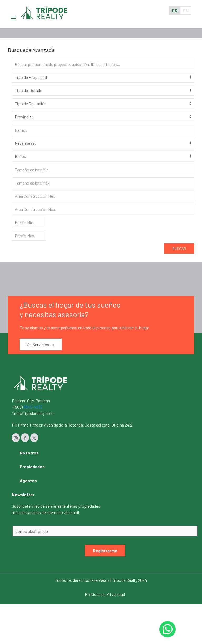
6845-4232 (33, 407)
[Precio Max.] (29, 235)
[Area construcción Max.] (103, 209)
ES (175, 10)
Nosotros (29, 453)
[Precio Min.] (29, 222)
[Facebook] (25, 438)
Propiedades (32, 466)
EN (186, 10)
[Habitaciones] (103, 143)
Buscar (179, 248)
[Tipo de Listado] (103, 90)
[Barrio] (103, 130)
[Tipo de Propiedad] (103, 77)
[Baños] (103, 156)
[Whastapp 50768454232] (168, 629)
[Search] (103, 64)
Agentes (28, 480)
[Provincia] (103, 117)
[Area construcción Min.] (103, 196)
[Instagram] (16, 438)
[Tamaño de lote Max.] (103, 183)
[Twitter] (34, 438)
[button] (13, 11)
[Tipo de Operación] (103, 104)
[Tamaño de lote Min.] (103, 170)
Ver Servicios (41, 345)
